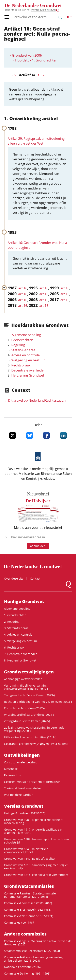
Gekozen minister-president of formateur (32, 782)
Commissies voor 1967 (19, 922)
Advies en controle (26, 355)
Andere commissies (25, 934)
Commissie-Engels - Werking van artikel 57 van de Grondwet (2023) (38, 943)
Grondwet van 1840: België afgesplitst (30, 859)
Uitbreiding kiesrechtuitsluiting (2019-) (30, 737)
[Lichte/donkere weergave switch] (69, 17)
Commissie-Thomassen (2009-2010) (28, 903)
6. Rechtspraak (14, 647)
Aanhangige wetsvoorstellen (23, 679)
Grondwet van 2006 (27, 55)
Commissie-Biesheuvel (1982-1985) (28, 910)
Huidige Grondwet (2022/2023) (25, 813)
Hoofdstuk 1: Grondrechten (36, 60)
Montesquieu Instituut (43, 10)
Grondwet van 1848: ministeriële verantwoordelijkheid (26, 850)
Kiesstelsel (11, 769)
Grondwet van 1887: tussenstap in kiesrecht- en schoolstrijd (36, 841)
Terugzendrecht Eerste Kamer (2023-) (29, 695)
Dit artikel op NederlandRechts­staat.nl (37, 400)
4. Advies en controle (18, 634)
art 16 (23, 288)
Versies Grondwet (24, 806)
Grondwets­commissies (29, 886)
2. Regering (12, 622)
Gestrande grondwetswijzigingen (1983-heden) (36, 744)
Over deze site (14, 578)
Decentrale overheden (28, 370)
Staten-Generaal (24, 350)
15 (11, 75)
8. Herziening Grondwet (20, 660)
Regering (18, 345)
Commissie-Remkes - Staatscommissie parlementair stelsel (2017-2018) (30, 895)
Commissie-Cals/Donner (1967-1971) (29, 916)
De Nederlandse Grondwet (33, 5)
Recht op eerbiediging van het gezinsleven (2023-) (38, 702)
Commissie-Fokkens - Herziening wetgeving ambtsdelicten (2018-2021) (33, 959)
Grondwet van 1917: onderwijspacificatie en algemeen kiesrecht (34, 831)
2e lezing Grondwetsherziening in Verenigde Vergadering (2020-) (34, 729)
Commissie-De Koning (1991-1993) (27, 973)
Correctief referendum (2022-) (24, 708)
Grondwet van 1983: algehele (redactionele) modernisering (34, 821)
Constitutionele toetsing (20, 762)
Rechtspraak (21, 365)
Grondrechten (22, 340)
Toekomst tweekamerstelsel (23, 788)
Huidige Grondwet (24, 601)
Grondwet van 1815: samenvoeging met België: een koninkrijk (36, 867)
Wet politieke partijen (19, 795)
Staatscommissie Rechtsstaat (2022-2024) (32, 951)
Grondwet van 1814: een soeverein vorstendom (36, 875)
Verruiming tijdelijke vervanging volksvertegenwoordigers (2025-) (26, 687)
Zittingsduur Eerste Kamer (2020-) (27, 721)
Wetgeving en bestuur (28, 360)
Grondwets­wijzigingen (29, 672)
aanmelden (38, 546)
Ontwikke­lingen (22, 755)
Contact (35, 578)
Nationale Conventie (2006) (22, 967)
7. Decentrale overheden (21, 654)
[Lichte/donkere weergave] (69, 17)
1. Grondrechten (15, 615)
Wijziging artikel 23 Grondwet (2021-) (29, 715)
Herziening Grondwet (28, 375)
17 (43, 75)
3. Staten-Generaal (17, 628)
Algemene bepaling (26, 335)
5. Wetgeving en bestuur (21, 641)
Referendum (13, 775)
